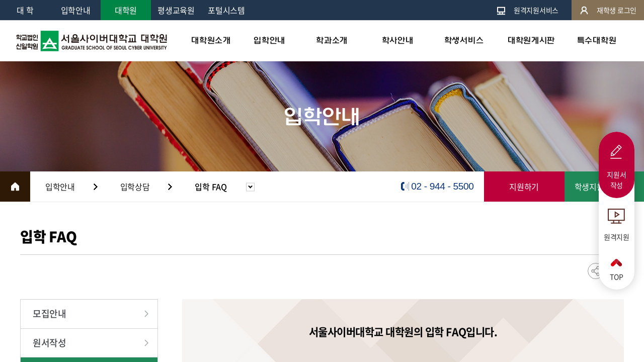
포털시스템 (226, 10)
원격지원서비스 (527, 10)
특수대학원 (597, 40)
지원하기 (524, 187)
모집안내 (50, 313)
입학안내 (76, 10)
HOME (15, 187)
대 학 (25, 10)
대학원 (126, 10)
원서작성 (50, 343)
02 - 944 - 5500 (442, 186)
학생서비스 (464, 40)
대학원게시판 (531, 40)
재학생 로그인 (608, 10)
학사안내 (398, 40)
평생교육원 (176, 10)
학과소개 (332, 40)
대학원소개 (211, 40)
